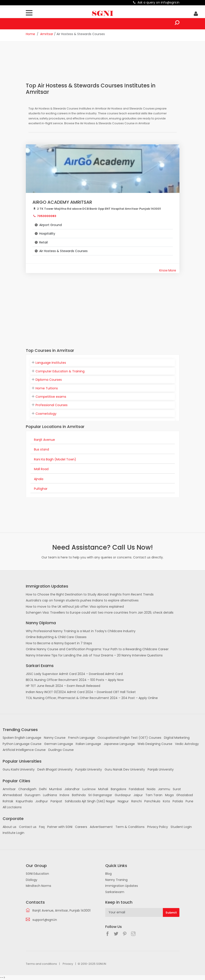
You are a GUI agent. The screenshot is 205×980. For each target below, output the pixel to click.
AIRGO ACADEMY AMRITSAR (62, 202)
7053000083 (47, 216)
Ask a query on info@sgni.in (158, 2)
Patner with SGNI (60, 827)
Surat (177, 789)
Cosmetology (46, 414)
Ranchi (136, 801)
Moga (169, 795)
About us (9, 827)
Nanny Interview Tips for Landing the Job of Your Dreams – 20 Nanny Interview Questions (94, 655)
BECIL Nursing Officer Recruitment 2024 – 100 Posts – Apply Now (75, 680)
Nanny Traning (116, 880)
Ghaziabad (185, 795)
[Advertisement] (106, 65)
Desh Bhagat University (55, 769)
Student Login (181, 827)
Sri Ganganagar (100, 795)
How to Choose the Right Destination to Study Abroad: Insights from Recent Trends (90, 594)
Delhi (43, 789)
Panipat (56, 801)
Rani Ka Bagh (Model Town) (55, 459)
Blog (108, 874)
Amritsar (47, 34)
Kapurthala (24, 801)
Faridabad (136, 789)
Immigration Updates (122, 886)
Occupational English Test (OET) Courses (129, 738)
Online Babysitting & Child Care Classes (56, 637)
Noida (151, 789)
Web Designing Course (155, 744)
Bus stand (41, 449)
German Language (59, 744)
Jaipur (138, 795)
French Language (82, 738)
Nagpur (123, 801)
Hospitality (47, 234)
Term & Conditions (130, 827)
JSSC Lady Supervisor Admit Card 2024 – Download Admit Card (74, 674)
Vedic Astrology (187, 744)
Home (30, 34)
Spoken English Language (22, 738)
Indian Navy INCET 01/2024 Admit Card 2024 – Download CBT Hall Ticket (81, 692)
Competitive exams (51, 397)
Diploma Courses (49, 380)
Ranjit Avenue (44, 440)
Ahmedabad (12, 795)
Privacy (68, 964)
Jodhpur (42, 801)
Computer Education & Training (60, 371)
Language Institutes (51, 363)
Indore (64, 795)
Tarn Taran (154, 795)
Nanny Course (55, 738)
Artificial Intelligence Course (24, 750)
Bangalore (118, 789)
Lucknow (89, 789)
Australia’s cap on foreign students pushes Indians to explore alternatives (82, 600)
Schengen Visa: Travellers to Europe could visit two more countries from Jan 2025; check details (100, 612)
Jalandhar (72, 789)
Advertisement (101, 827)
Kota (166, 801)
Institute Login (13, 833)
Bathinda (79, 795)
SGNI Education (37, 874)
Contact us (28, 827)
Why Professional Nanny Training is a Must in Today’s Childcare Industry (81, 631)
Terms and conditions (41, 964)
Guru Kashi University (19, 769)
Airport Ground (51, 225)
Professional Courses (52, 405)
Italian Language (88, 744)
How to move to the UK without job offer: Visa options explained (75, 607)
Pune (189, 801)
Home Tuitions (47, 388)
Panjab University (161, 769)
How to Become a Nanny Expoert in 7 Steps (59, 643)
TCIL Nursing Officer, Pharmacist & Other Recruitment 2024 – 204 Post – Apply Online (92, 698)
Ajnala (39, 479)
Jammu (164, 789)
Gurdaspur (123, 795)
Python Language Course (22, 744)
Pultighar (41, 489)
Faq (42, 827)
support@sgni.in (45, 920)
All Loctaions (12, 807)
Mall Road (41, 469)
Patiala (178, 801)
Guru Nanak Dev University (125, 769)
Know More (168, 270)
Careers (81, 827)
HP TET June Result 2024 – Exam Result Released (63, 686)
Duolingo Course (61, 750)
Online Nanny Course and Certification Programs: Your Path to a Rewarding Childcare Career (97, 649)
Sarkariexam (115, 892)
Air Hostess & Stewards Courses (63, 251)
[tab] (103, 363)
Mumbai (55, 789)
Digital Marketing (177, 738)
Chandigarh (27, 789)
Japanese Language (119, 744)
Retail (43, 242)
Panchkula (152, 801)
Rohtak (8, 801)
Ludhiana (50, 795)
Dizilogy (32, 880)
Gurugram (32, 795)
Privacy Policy (158, 827)
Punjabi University (89, 769)
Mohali (103, 789)
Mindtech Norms (39, 886)
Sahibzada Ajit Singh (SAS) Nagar (90, 801)
